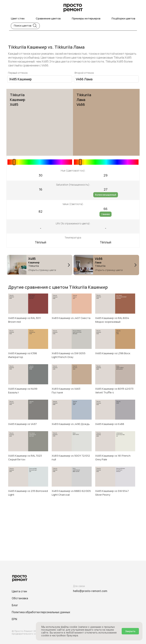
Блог (15, 605)
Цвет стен (18, 18)
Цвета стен (19, 591)
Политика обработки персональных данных (41, 612)
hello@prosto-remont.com (90, 591)
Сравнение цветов (48, 18)
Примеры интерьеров (86, 18)
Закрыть (130, 631)
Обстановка (20, 598)
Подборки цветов (123, 18)
